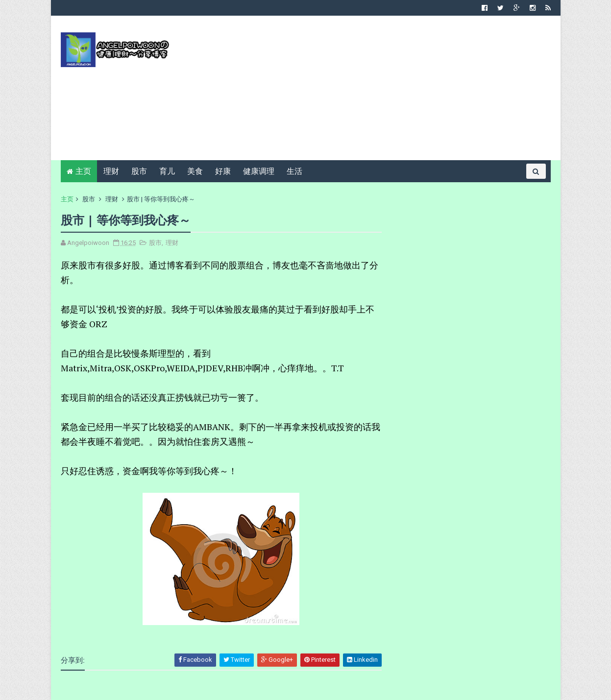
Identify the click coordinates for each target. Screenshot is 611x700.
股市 (139, 171)
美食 (195, 171)
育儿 (167, 171)
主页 (83, 171)
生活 (294, 171)
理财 (111, 171)
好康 (223, 171)
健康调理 (259, 171)
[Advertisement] (372, 92)
